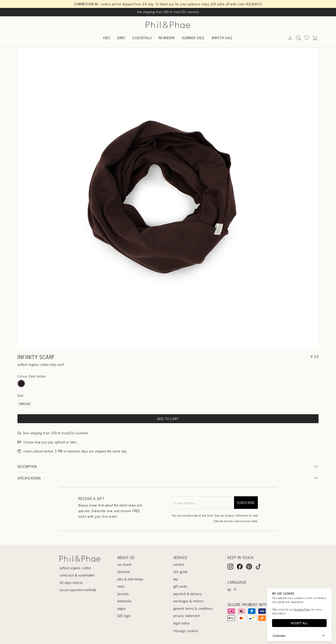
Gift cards (180, 586)
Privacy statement (187, 615)
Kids (107, 38)
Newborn (167, 38)
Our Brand (124, 564)
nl (235, 589)
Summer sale (193, 38)
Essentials (142, 38)
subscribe (246, 502)
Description (27, 466)
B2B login (124, 615)
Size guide (181, 571)
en (229, 589)
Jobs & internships (130, 579)
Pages (122, 608)
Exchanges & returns (188, 601)
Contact (179, 564)
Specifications (29, 478)
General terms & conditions (193, 608)
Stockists (124, 571)
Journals (123, 594)
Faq (176, 579)
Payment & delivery (188, 594)
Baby (121, 38)
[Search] (290, 38)
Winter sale (222, 38)
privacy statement (237, 515)
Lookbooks (125, 601)
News (121, 586)
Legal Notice (182, 623)
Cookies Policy (302, 609)
